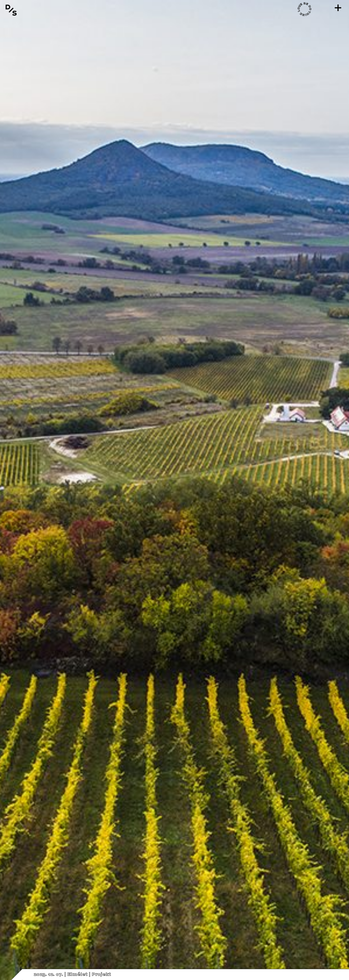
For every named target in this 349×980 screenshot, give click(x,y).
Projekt (101, 974)
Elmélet (77, 974)
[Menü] (338, 8)
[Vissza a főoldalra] (11, 10)
